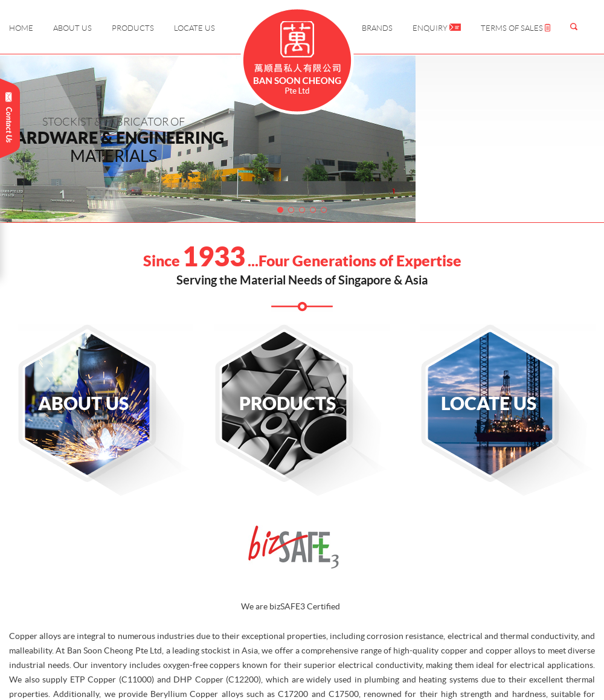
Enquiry (437, 28)
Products (133, 28)
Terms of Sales (516, 28)
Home (21, 28)
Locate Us (194, 28)
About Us (72, 28)
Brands (377, 28)
